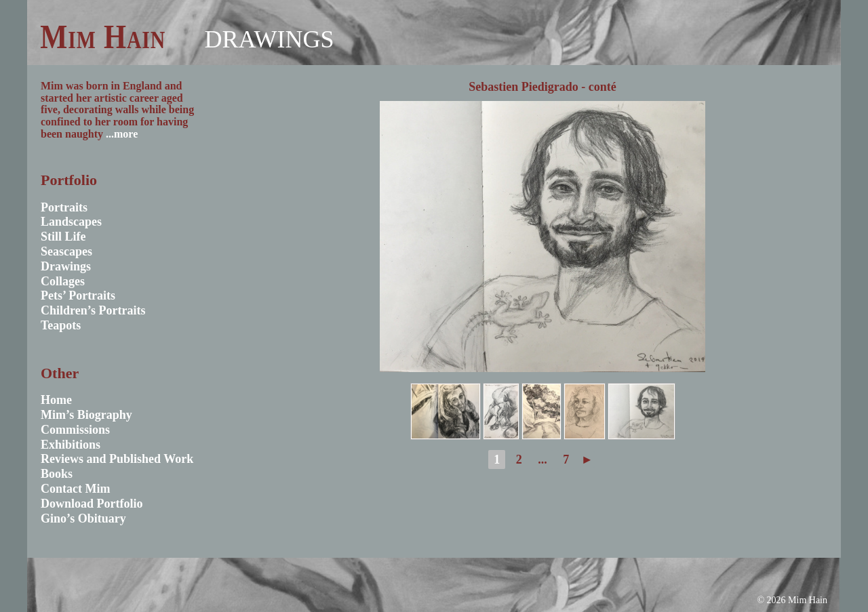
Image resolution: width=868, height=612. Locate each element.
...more (122, 134)
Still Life (63, 237)
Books (57, 474)
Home (56, 400)
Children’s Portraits (93, 310)
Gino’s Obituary (83, 518)
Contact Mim (75, 489)
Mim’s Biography (86, 415)
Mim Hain (103, 37)
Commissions (75, 430)
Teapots (61, 325)
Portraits (64, 207)
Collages (63, 281)
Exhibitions (71, 445)
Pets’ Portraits (78, 295)
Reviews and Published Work (117, 459)
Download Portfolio (92, 504)
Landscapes (71, 222)
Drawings (269, 39)
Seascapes (66, 251)
